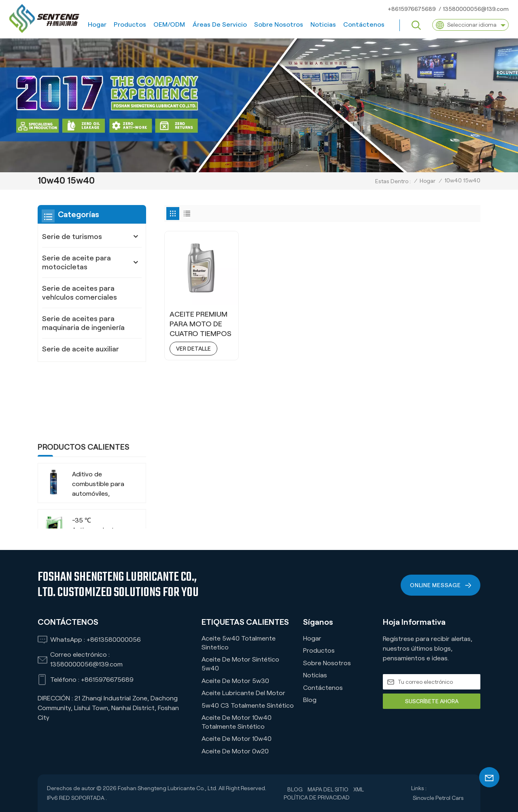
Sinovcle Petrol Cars (438, 798)
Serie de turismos (72, 237)
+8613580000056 (114, 640)
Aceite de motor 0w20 (235, 751)
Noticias (323, 24)
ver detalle (193, 349)
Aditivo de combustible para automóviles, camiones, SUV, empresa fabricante (102, 421)
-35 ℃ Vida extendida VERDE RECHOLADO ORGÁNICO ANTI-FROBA (98, 514)
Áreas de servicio (220, 24)
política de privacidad (317, 797)
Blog (310, 700)
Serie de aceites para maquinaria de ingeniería (83, 323)
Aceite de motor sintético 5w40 (240, 664)
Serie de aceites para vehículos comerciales (80, 293)
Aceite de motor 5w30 (235, 681)
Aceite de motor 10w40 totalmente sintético (237, 722)
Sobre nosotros (279, 24)
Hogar (97, 24)
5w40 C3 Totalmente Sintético (248, 705)
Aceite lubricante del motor (243, 693)
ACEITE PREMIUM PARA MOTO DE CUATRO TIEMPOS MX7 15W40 (201, 324)
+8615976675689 (412, 9)
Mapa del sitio (328, 789)
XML (359, 789)
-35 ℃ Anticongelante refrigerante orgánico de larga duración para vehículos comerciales (98, 467)
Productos (130, 24)
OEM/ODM (169, 24)
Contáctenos (364, 24)
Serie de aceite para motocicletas (76, 262)
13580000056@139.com (476, 9)
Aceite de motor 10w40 (237, 739)
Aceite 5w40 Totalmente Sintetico (239, 643)
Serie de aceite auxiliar (81, 349)
